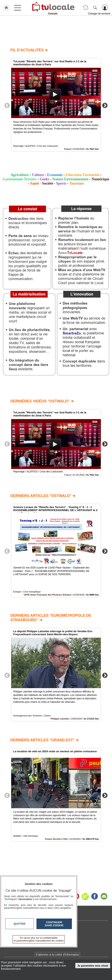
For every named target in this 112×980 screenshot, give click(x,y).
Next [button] (105, 105)
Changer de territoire (99, 14)
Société (47, 183)
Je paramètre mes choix (93, 966)
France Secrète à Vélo (56, 839)
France (68, 149)
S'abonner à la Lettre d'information (57, 955)
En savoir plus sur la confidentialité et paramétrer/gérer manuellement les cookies (39, 939)
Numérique (100, 179)
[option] (56, 105)
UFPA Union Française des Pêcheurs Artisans (48, 595)
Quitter (20, 924)
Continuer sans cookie (54, 924)
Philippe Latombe (60, 719)
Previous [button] (7, 105)
